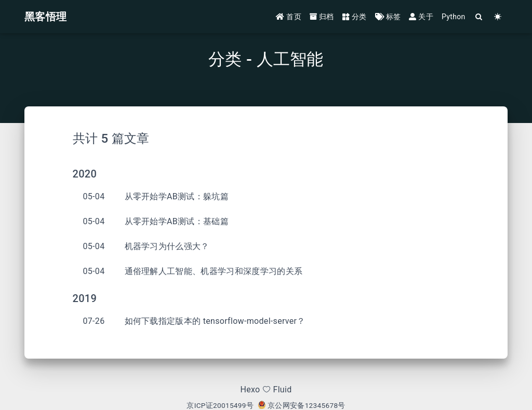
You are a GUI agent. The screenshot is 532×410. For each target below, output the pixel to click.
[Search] (479, 17)
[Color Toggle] (498, 17)
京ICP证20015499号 (220, 405)
